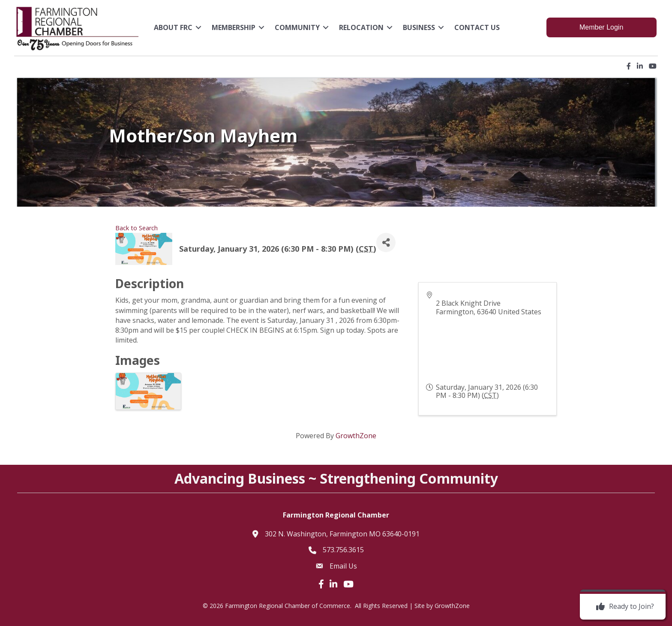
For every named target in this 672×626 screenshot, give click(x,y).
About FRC (174, 27)
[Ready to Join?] (623, 607)
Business (420, 27)
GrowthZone (356, 434)
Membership (234, 27)
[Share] (386, 241)
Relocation (362, 27)
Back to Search (136, 226)
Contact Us (478, 27)
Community (298, 27)
